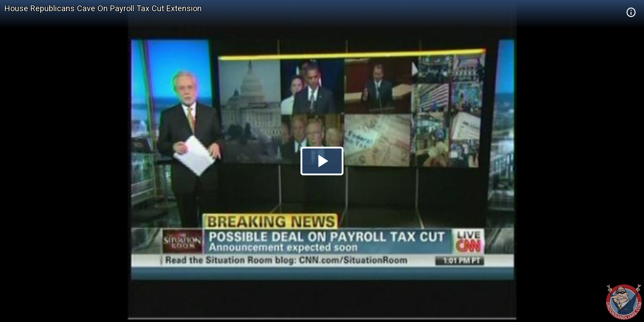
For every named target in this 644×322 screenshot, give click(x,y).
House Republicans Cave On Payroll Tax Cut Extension (103, 8)
